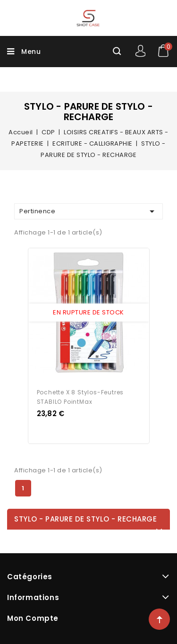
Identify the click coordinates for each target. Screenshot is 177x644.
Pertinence (88, 211)
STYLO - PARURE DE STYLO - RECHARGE (85, 519)
